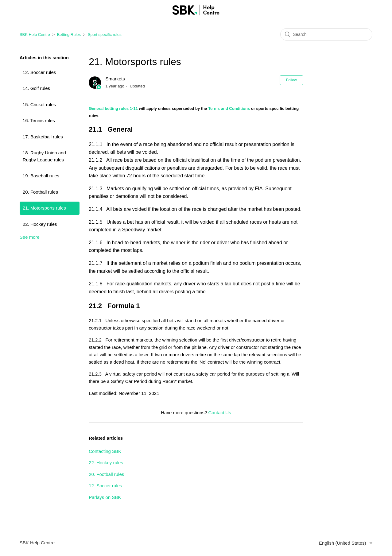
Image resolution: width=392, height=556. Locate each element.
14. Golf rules (36, 88)
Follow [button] (291, 80)
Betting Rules (69, 35)
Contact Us (220, 413)
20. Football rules (40, 192)
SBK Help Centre (35, 35)
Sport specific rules (105, 35)
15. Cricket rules (39, 104)
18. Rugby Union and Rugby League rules (44, 156)
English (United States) (343, 543)
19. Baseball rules (41, 176)
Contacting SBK (105, 451)
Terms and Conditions (229, 108)
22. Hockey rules (40, 224)
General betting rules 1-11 (113, 108)
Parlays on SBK (105, 497)
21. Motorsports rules (44, 208)
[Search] (326, 34)
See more (30, 237)
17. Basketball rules (43, 137)
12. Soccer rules (39, 72)
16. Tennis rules (39, 120)
